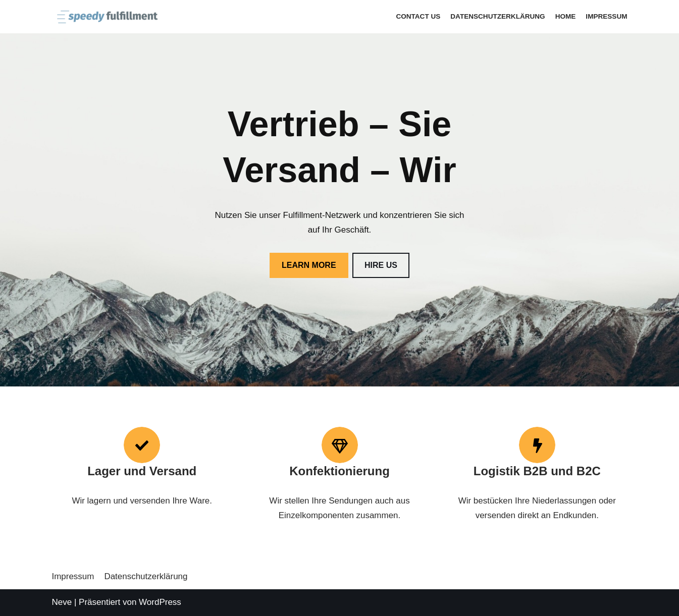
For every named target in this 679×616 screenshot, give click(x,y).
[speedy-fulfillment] (105, 17)
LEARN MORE (309, 265)
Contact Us (417, 16)
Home (565, 16)
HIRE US (381, 265)
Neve (62, 602)
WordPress (160, 602)
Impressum (606, 16)
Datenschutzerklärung (498, 16)
